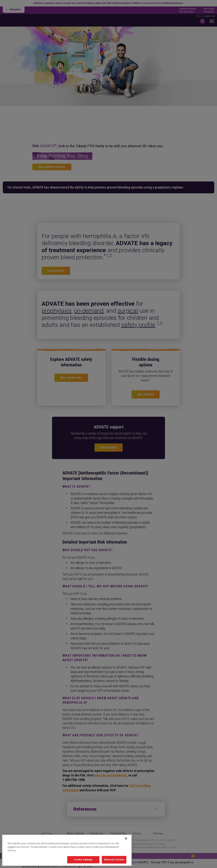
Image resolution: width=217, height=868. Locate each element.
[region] (67, 850)
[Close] (126, 838)
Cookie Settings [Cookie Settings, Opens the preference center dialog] (83, 860)
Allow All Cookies (114, 860)
